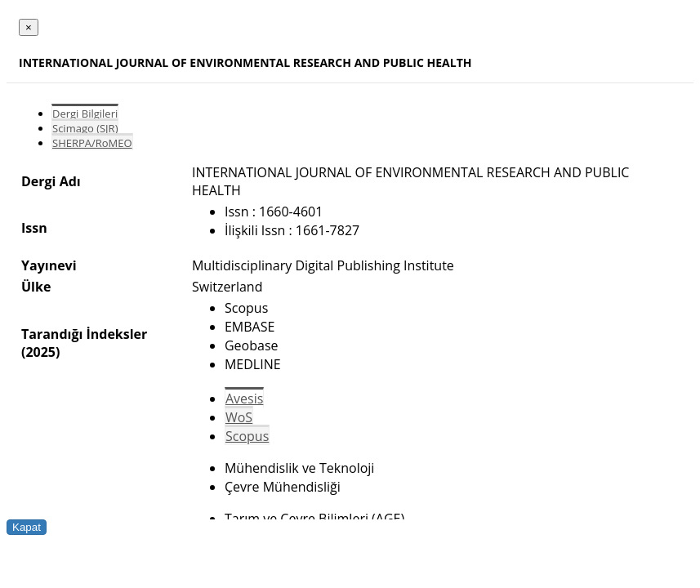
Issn (34, 228)
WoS (239, 417)
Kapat (27, 527)
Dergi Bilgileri (85, 114)
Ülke (36, 287)
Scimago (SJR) (85, 128)
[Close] (29, 27)
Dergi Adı (51, 181)
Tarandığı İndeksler (84, 334)
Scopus (247, 436)
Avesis (244, 399)
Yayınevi (49, 265)
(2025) (40, 352)
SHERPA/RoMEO (92, 143)
